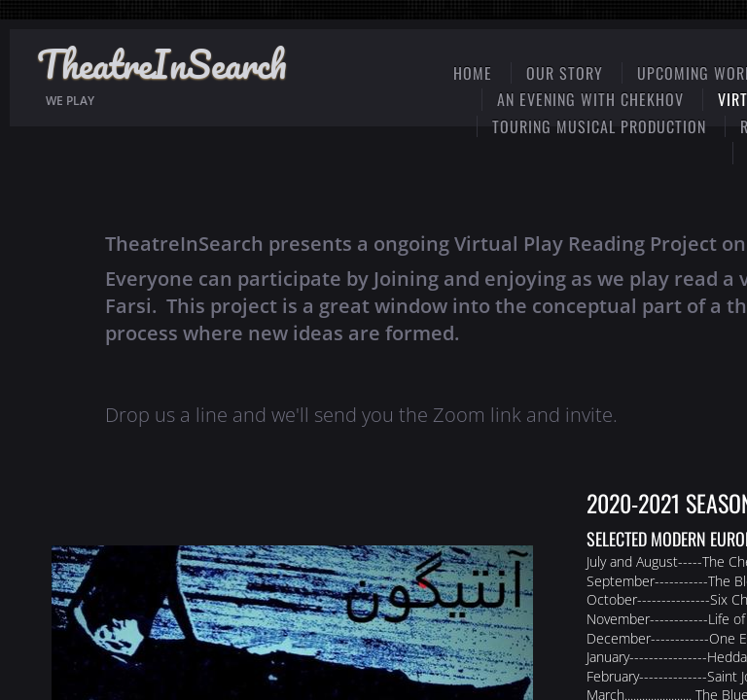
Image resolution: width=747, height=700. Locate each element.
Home (473, 73)
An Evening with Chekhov (590, 99)
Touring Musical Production (599, 126)
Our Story (565, 73)
